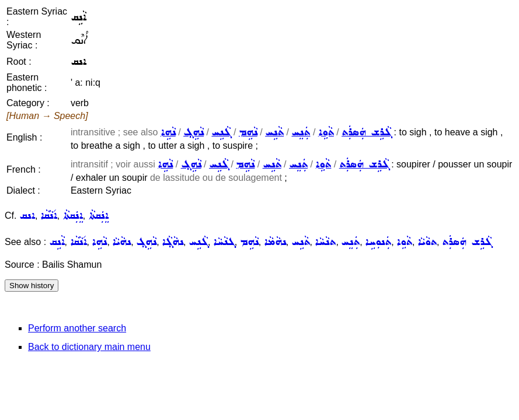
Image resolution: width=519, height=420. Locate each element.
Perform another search (77, 328)
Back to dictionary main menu (89, 347)
